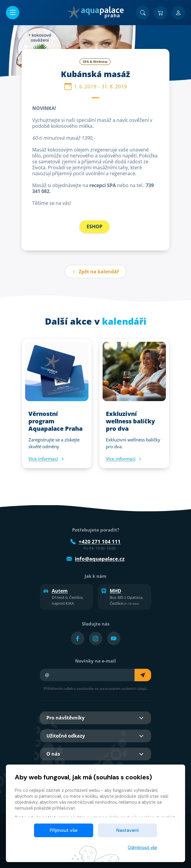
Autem (56, 591)
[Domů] (95, 12)
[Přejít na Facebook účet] (78, 638)
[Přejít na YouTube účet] (114, 638)
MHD (111, 591)
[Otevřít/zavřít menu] (13, 13)
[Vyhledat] (143, 13)
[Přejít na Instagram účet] (96, 638)
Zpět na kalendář (96, 272)
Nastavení (127, 830)
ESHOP (94, 226)
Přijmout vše (64, 830)
